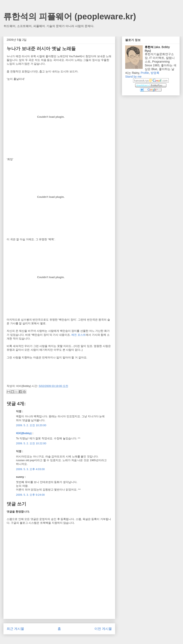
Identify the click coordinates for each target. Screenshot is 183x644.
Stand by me (133, 77)
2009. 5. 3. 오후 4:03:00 (30, 469)
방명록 (155, 73)
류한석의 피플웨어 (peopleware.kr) (70, 16)
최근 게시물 (15, 629)
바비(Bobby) (24, 433)
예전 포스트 (79, 335)
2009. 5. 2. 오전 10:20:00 (31, 425)
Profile (145, 73)
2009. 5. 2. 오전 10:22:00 (31, 443)
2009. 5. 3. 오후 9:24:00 (30, 495)
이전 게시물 (103, 629)
